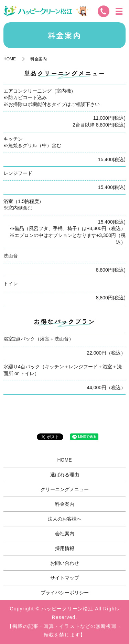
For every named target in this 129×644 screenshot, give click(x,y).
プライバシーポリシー (65, 593)
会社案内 (65, 534)
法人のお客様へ (65, 519)
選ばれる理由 (65, 475)
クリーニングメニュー (65, 489)
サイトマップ (65, 578)
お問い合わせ (65, 563)
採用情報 (65, 548)
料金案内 (65, 504)
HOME (10, 59)
